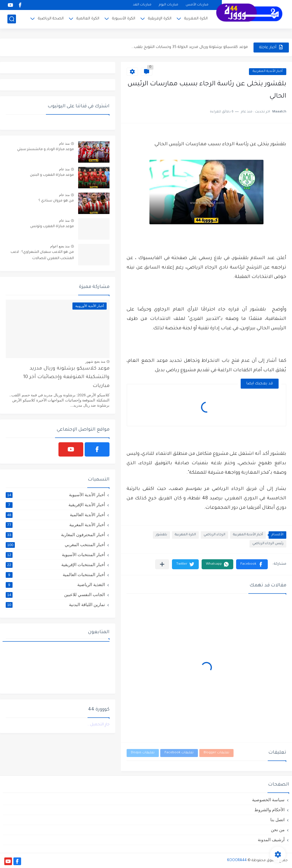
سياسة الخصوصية (268, 800)
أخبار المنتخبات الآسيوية (55, 555)
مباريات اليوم (169, 5)
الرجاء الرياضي (214, 535)
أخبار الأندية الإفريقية (55, 505)
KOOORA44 (237, 861)
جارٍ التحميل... (99, 725)
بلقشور (161, 535)
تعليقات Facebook (179, 753)
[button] (252, 564)
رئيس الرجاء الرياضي (268, 544)
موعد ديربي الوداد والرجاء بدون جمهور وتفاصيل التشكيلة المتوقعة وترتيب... (185, 47)
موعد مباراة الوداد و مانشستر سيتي (45, 150)
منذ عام (64, 144)
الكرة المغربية (196, 19)
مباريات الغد (142, 5)
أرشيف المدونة (271, 840)
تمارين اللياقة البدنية (55, 605)
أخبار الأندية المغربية (268, 71)
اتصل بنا (277, 820)
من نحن (278, 830)
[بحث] (12, 19)
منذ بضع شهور (95, 362)
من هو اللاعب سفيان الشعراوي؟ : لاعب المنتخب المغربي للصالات (42, 255)
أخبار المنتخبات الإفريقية (55, 565)
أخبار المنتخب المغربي (55, 545)
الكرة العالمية (88, 19)
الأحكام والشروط (269, 810)
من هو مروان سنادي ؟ (56, 201)
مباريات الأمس (197, 5)
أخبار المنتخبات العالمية (55, 575)
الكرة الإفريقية (160, 19)
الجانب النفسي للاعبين (55, 595)
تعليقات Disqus (143, 753)
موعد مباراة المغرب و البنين (52, 175)
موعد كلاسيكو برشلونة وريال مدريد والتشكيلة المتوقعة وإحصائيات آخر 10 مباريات (66, 378)
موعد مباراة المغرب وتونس (52, 227)
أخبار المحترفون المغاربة (55, 535)
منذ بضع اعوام (60, 246)
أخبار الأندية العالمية (55, 515)
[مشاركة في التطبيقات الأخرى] (162, 564)
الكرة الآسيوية (124, 19)
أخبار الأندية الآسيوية (55, 495)
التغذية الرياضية (55, 585)
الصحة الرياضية (51, 19)
